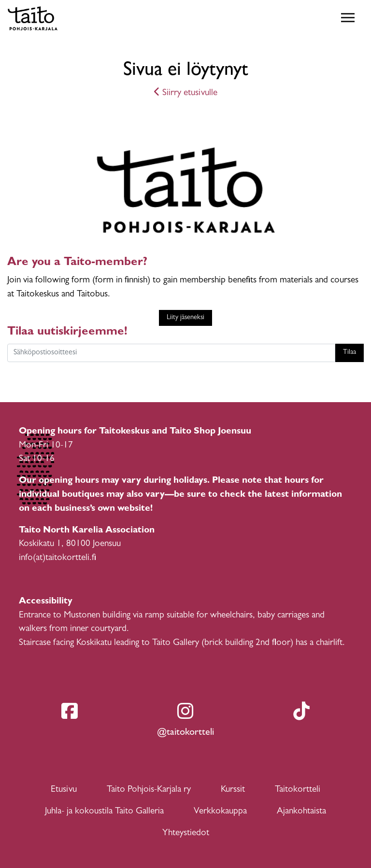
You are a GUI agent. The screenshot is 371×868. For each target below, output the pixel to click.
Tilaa (350, 353)
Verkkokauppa (220, 812)
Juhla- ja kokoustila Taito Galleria (104, 812)
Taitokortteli (298, 790)
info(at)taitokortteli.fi (57, 558)
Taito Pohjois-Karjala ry (149, 790)
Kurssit (233, 790)
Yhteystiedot (186, 833)
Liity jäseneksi (185, 318)
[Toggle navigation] (348, 18)
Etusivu (64, 790)
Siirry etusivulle (186, 93)
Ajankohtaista (301, 812)
